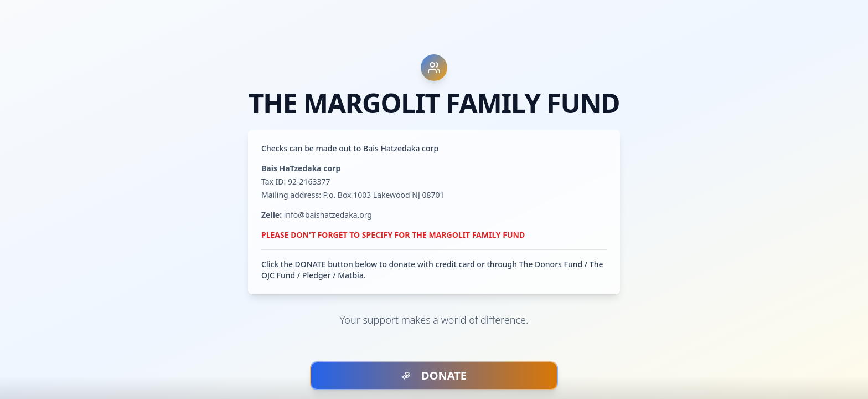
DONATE (434, 375)
